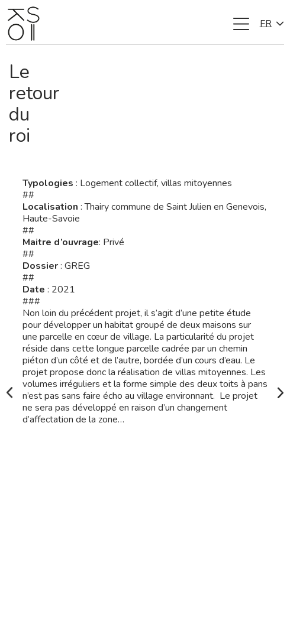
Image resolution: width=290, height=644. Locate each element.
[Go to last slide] (9, 393)
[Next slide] (281, 393)
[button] (241, 24)
